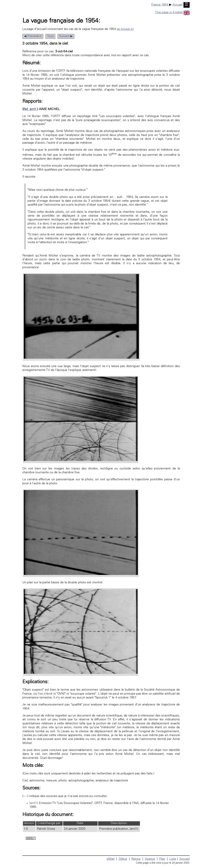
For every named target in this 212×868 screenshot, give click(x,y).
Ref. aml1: (30, 109)
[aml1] (34, 803)
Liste (173, 859)
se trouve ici (125, 29)
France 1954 (160, 5)
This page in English (172, 13)
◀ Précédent (33, 36)
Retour (136, 859)
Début (123, 859)
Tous (50, 36)
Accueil (178, 5)
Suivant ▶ (66, 36)
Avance (150, 859)
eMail (111, 859)
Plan (162, 859)
